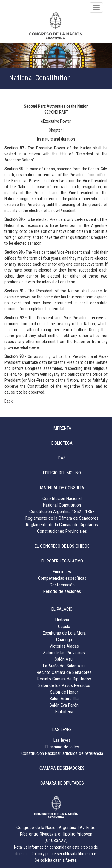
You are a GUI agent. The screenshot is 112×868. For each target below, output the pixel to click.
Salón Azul (64, 659)
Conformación (62, 585)
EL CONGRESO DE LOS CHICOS (62, 546)
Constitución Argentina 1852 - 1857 (62, 512)
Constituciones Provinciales (62, 531)
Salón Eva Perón (64, 705)
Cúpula (64, 627)
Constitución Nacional (62, 498)
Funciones (62, 572)
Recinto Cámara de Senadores (64, 672)
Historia (62, 620)
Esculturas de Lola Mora (64, 633)
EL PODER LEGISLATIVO (62, 561)
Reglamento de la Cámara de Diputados (62, 525)
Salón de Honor (64, 692)
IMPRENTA (62, 428)
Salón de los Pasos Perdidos (64, 685)
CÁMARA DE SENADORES (62, 768)
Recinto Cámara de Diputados (64, 679)
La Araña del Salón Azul (64, 666)
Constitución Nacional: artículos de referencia (62, 753)
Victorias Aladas (64, 646)
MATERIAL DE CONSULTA (62, 488)
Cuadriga (64, 640)
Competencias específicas (62, 578)
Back (9, 401)
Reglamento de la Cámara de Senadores (62, 518)
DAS (62, 458)
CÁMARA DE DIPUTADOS (62, 783)
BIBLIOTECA (62, 443)
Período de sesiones (62, 591)
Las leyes (62, 740)
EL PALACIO (62, 609)
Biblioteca (64, 712)
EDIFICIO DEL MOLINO (62, 473)
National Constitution (62, 505)
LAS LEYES (62, 730)
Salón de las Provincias (64, 653)
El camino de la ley (62, 747)
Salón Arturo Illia (64, 699)
